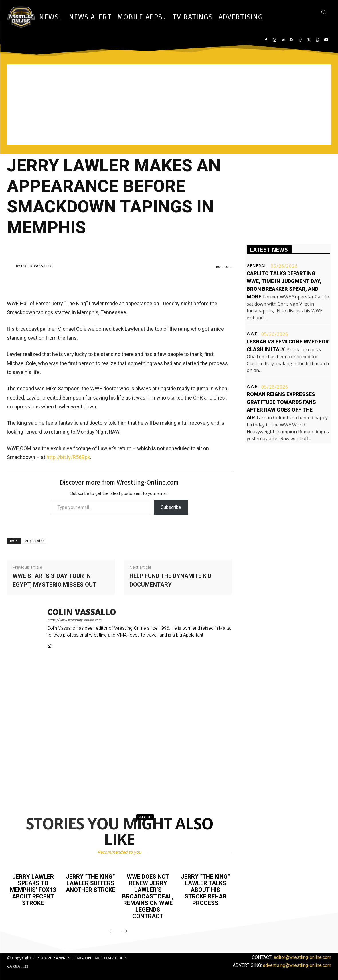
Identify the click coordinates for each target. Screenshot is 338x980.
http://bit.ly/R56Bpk (68, 457)
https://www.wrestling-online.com (74, 620)
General (257, 266)
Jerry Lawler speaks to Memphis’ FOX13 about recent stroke (33, 889)
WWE (252, 334)
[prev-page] (112, 930)
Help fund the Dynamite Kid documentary (170, 580)
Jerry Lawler (34, 541)
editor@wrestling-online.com (302, 955)
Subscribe (171, 507)
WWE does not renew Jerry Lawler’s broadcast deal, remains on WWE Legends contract (148, 896)
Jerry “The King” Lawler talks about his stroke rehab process (205, 889)
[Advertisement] (169, 105)
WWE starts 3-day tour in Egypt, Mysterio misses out (55, 580)
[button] (323, 12)
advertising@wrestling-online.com (297, 963)
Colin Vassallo (37, 266)
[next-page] (125, 930)
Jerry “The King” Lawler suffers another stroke (91, 883)
